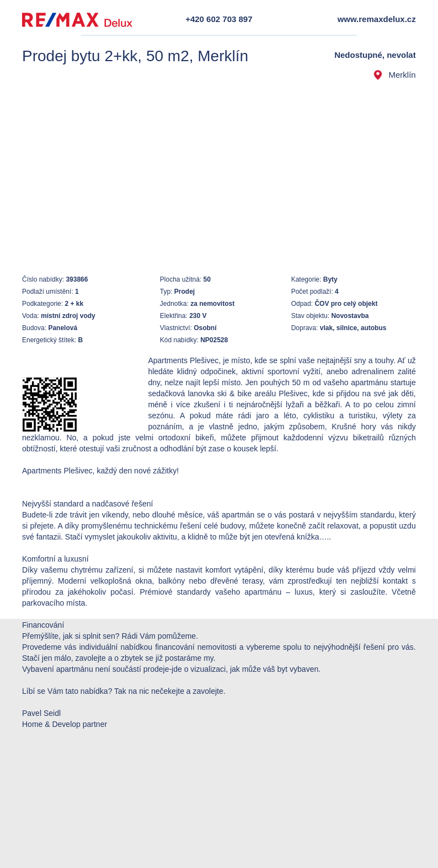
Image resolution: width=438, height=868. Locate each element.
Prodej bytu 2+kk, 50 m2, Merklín (135, 56)
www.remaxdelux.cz (377, 19)
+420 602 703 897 (219, 19)
